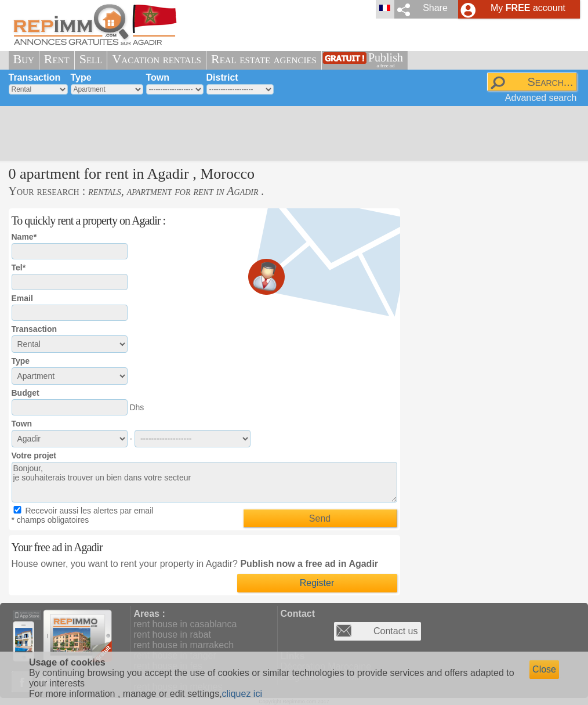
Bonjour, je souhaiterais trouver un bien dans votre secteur (204, 482)
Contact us (395, 631)
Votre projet (34, 455)
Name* (24, 237)
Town (158, 77)
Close (544, 669)
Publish (386, 60)
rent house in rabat (173, 634)
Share (435, 8)
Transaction (35, 77)
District (222, 77)
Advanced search (541, 98)
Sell (91, 59)
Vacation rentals (157, 59)
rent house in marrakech (184, 645)
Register (317, 583)
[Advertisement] (290, 133)
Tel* (19, 267)
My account (528, 8)
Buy (24, 59)
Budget (26, 393)
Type (81, 77)
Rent (57, 59)
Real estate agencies (264, 59)
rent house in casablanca (186, 624)
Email (22, 298)
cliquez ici (242, 694)
